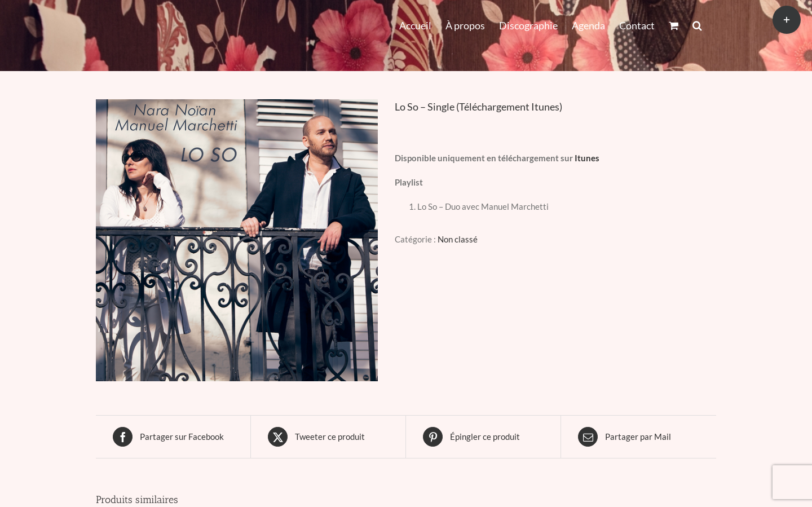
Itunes (587, 158)
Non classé (458, 239)
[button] (697, 24)
